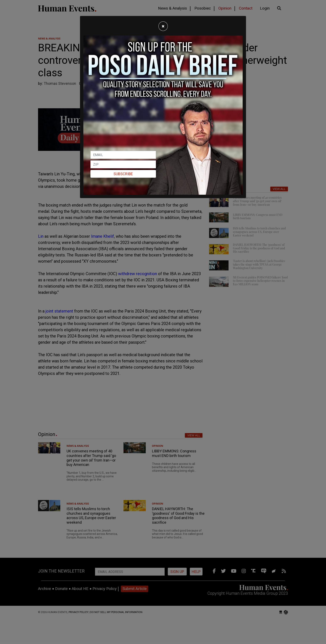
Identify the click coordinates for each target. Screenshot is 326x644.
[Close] (163, 26)
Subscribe (123, 174)
